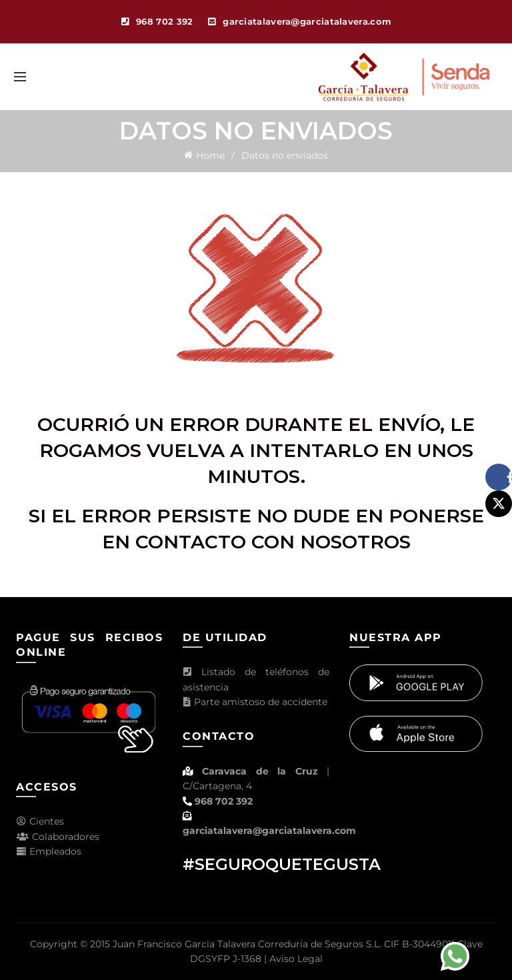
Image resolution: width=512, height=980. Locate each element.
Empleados (49, 851)
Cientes (40, 821)
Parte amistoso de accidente (255, 702)
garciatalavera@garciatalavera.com (269, 831)
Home (210, 155)
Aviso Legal (296, 959)
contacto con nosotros (273, 542)
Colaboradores (58, 837)
